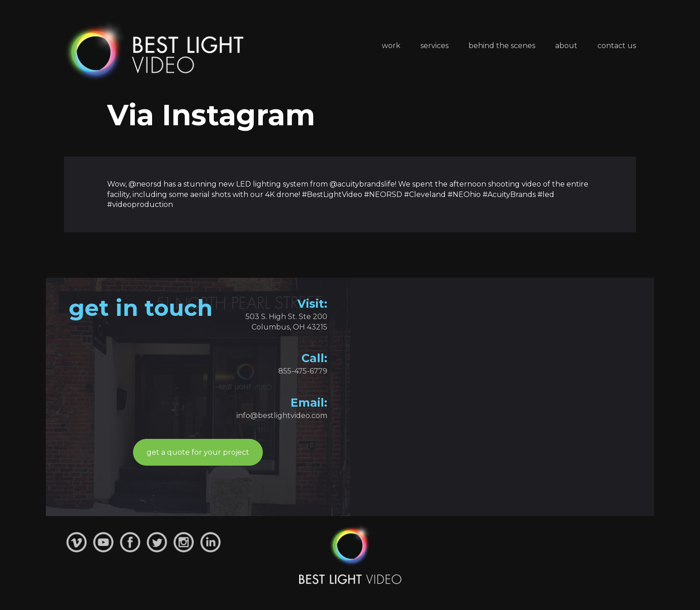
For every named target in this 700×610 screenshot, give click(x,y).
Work (391, 46)
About (566, 46)
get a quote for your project (198, 452)
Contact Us (617, 46)
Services (434, 46)
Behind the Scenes (502, 46)
